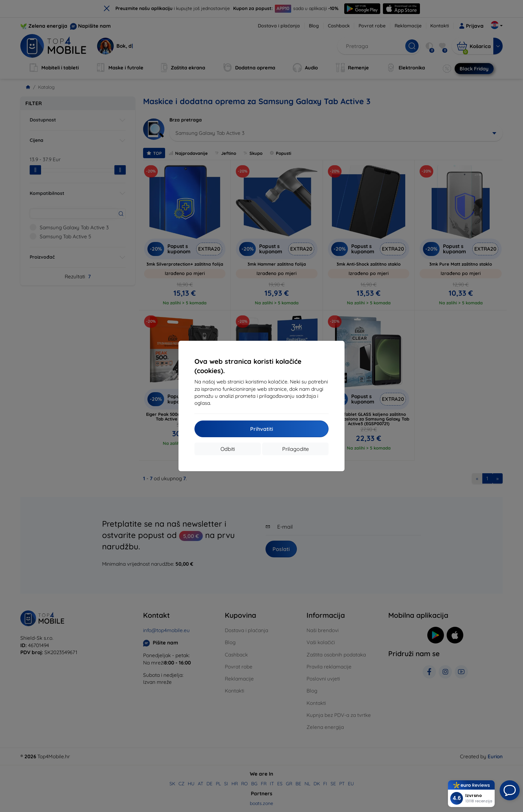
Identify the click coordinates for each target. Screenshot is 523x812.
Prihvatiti (262, 429)
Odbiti (228, 449)
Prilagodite (296, 449)
